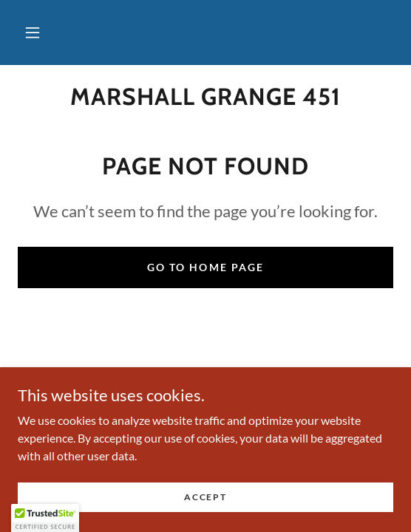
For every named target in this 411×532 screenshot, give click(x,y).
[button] (33, 33)
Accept (205, 497)
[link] (205, 97)
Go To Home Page (205, 267)
